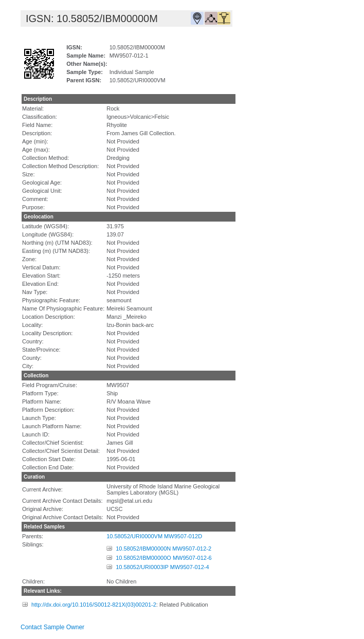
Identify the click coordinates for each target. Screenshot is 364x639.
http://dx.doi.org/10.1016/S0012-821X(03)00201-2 (94, 605)
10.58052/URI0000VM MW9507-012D (154, 536)
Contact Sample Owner (52, 627)
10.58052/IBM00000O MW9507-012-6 (164, 558)
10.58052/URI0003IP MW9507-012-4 (162, 567)
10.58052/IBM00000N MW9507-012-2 (163, 549)
